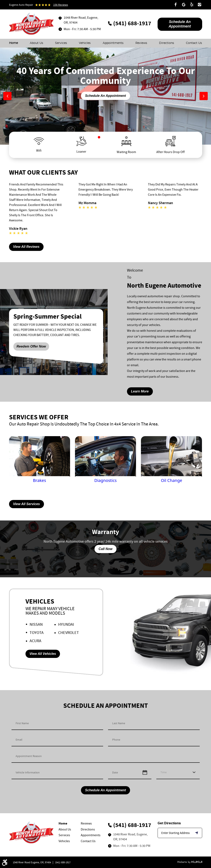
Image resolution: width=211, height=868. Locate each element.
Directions (167, 43)
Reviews (141, 43)
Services (61, 43)
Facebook (176, 5)
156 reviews (61, 5)
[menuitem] (13, 43)
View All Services (27, 504)
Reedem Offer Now (31, 346)
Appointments (113, 43)
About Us (36, 43)
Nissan (36, 624)
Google (184, 5)
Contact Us (194, 43)
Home (13, 43)
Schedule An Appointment (105, 96)
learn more (140, 391)
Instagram (200, 5)
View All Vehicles (43, 654)
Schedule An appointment (180, 24)
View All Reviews (26, 247)
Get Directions (169, 823)
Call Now (106, 549)
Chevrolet (69, 633)
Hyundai (66, 624)
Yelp (192, 5)
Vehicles (85, 43)
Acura (35, 641)
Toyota (37, 633)
